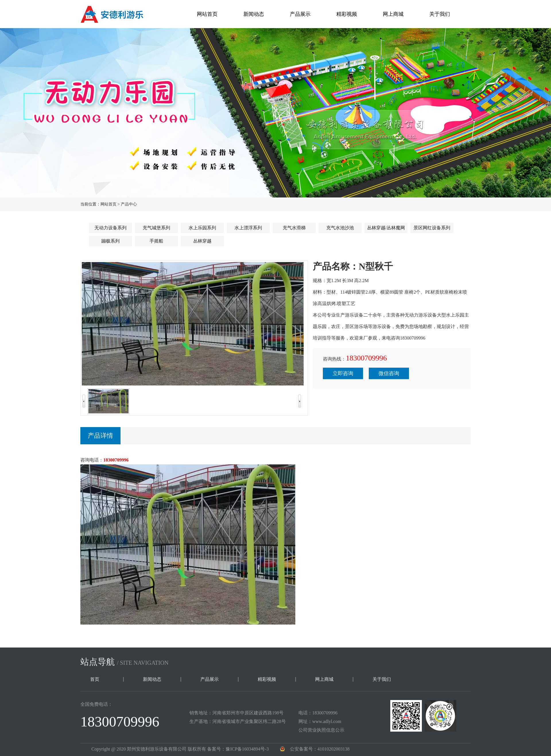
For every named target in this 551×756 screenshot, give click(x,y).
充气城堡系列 (156, 228)
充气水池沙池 (340, 228)
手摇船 (156, 241)
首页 (95, 679)
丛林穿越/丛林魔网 (386, 228)
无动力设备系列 (110, 228)
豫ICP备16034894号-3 (247, 749)
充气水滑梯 (294, 228)
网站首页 (207, 14)
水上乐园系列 (202, 228)
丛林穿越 (202, 241)
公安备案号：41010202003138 (320, 749)
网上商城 (393, 14)
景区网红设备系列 (432, 228)
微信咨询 (389, 373)
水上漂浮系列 (248, 228)
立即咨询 (343, 373)
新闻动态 (254, 14)
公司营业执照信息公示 (321, 730)
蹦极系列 (110, 241)
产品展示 (300, 14)
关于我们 (440, 14)
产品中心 (129, 204)
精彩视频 (347, 14)
